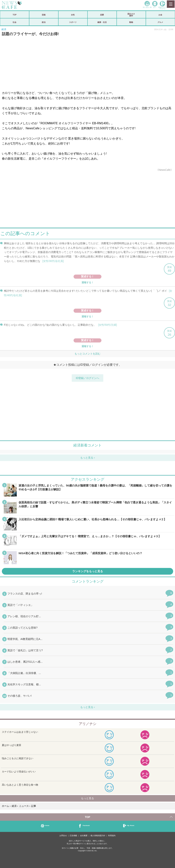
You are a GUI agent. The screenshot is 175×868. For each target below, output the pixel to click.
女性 (73, 15)
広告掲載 (73, 836)
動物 (131, 22)
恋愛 (102, 15)
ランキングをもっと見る (88, 571)
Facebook (86, 825)
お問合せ (63, 836)
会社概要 (84, 836)
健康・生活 (102, 22)
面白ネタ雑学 (131, 15)
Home (47, 825)
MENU (171, 4)
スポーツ (73, 22)
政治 (44, 22)
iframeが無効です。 (87, 306)
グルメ (160, 22)
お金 (160, 15)
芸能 (44, 15)
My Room (131, 825)
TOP (14, 15)
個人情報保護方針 (98, 836)
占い (155, 7)
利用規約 (112, 836)
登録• (162, 8)
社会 (14, 22)
